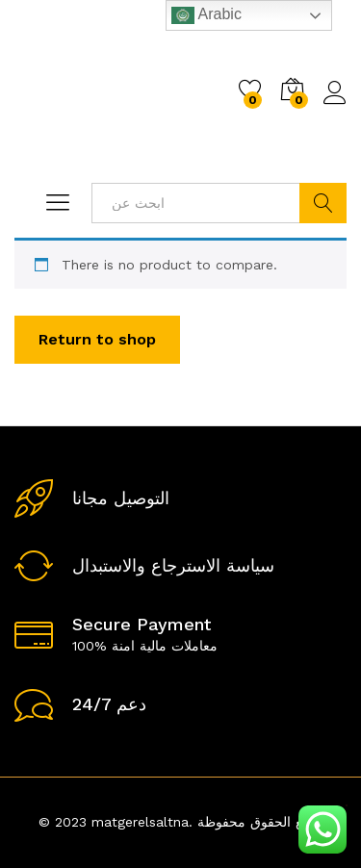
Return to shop (97, 339)
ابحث (323, 203)
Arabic (206, 15)
